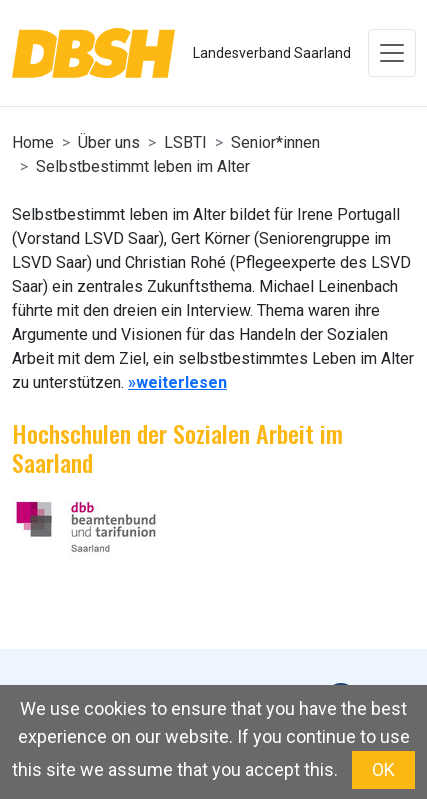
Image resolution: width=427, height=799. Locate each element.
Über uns (109, 142)
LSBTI (185, 142)
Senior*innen (275, 142)
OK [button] (383, 769)
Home (33, 142)
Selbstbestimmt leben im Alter (143, 166)
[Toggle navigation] (392, 53)
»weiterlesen (177, 382)
